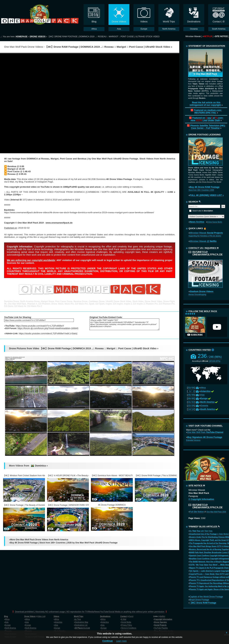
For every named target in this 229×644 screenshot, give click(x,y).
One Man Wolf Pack (205, 432)
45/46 (191, 395)
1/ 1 (191, 391)
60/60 (191, 399)
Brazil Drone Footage (199, 600)
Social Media (126, 622)
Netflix (162, 616)
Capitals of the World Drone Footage (206, 597)
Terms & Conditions (129, 628)
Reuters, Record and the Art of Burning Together (209, 549)
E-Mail (124, 619)
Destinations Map (81, 622)
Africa (203, 388)
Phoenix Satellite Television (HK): (208, 127)
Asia (202, 395)
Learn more (121, 641)
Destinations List (81, 625)
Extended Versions (193, 440)
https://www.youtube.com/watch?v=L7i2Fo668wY (40, 326)
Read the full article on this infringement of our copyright (205, 104)
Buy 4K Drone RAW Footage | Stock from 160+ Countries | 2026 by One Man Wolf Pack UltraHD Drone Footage (64, 543)
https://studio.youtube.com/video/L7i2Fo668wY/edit (44, 333)
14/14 (191, 409)
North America (11, 628)
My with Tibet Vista (201, 531)
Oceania (204, 406)
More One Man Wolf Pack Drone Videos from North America (39, 540)
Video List (41, 616)
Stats (74, 333)
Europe (8, 625)
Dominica (40, 466)
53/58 (191, 388)
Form (131, 616)
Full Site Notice (197, 512)
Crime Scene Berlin (215, 222)
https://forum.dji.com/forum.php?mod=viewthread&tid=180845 (48, 328)
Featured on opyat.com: (207, 119)
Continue (108, 641)
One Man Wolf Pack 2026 (216, 512)
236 (210, 356)
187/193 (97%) (215, 361)
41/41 (191, 402)
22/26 (191, 406)
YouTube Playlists (161, 628)
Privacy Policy (127, 625)
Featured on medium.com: (208, 111)
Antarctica (58, 622)
